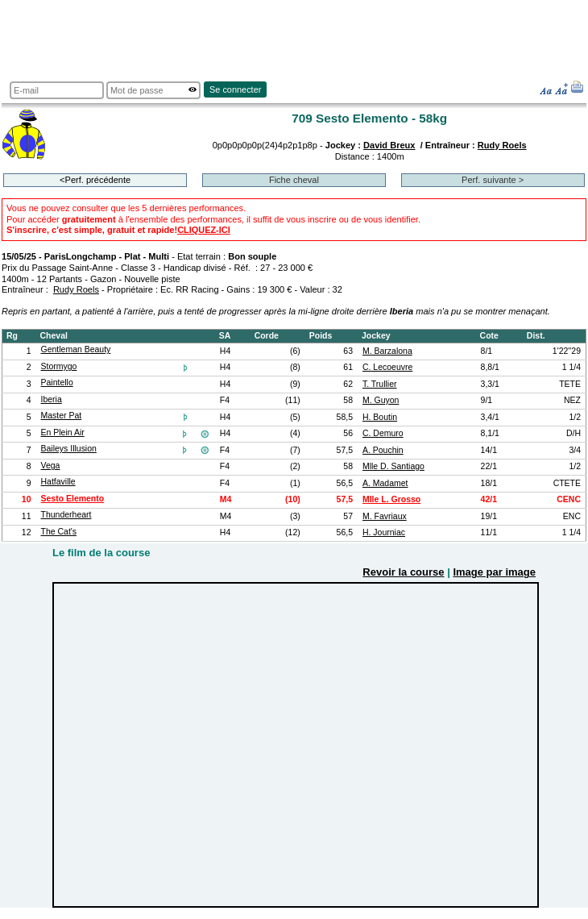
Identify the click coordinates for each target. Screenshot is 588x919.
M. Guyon (381, 400)
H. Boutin (380, 417)
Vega (51, 466)
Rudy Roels (502, 145)
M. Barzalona (387, 351)
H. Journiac (384, 532)
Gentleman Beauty (76, 349)
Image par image (494, 572)
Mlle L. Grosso (391, 499)
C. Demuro (383, 433)
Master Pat (62, 416)
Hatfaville (58, 482)
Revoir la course (403, 572)
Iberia (52, 399)
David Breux (389, 145)
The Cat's (59, 532)
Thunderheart (66, 515)
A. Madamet (385, 483)
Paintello (57, 383)
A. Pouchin (383, 450)
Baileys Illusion (69, 449)
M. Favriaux (385, 516)
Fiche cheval (294, 180)
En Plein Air (63, 432)
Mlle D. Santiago (393, 466)
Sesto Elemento (73, 499)
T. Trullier (380, 384)
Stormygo (59, 366)
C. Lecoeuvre (387, 367)
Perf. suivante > (493, 180)
